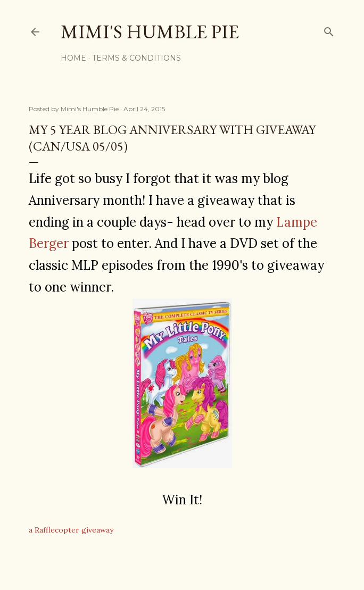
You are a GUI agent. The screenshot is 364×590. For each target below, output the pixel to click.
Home (73, 58)
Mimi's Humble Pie (150, 32)
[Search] (329, 30)
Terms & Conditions (136, 58)
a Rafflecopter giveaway (71, 530)
